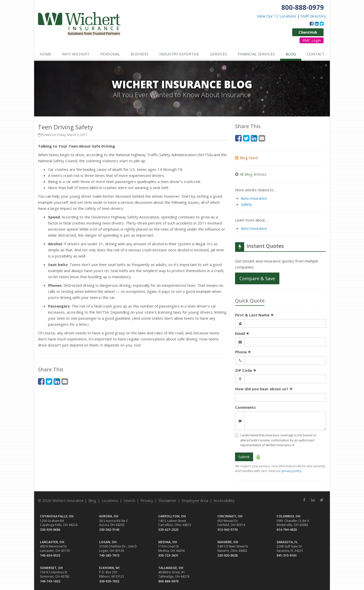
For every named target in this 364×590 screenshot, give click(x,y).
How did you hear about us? (264, 389)
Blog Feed (246, 158)
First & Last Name (254, 315)
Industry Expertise (179, 54)
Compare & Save (257, 278)
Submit (244, 457)
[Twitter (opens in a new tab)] (322, 24)
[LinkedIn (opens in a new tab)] (317, 24)
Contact (316, 54)
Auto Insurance (254, 198)
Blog (291, 54)
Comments (245, 407)
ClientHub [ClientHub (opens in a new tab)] (308, 32)
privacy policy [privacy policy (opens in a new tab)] (291, 471)
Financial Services (256, 54)
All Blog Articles (251, 174)
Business (140, 54)
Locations (110, 500)
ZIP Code (246, 370)
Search (129, 500)
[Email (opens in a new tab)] (65, 381)
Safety (246, 204)
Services (219, 54)
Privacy (147, 500)
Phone (243, 352)
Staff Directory (313, 16)
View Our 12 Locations (277, 16)
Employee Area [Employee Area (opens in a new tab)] (195, 500)
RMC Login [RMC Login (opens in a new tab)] (312, 40)
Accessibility (224, 500)
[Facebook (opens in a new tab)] (312, 24)
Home (45, 54)
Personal (110, 54)
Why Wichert (76, 54)
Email (242, 333)
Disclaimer (167, 500)
